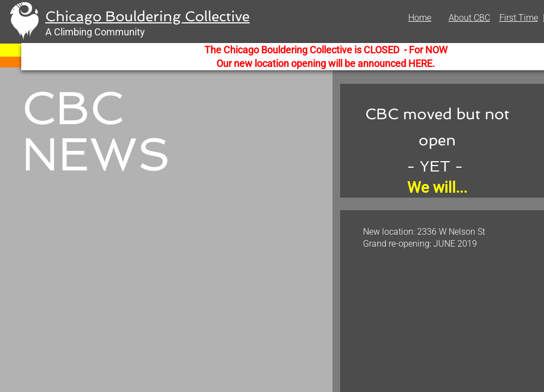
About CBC (469, 18)
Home (420, 18)
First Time (519, 18)
